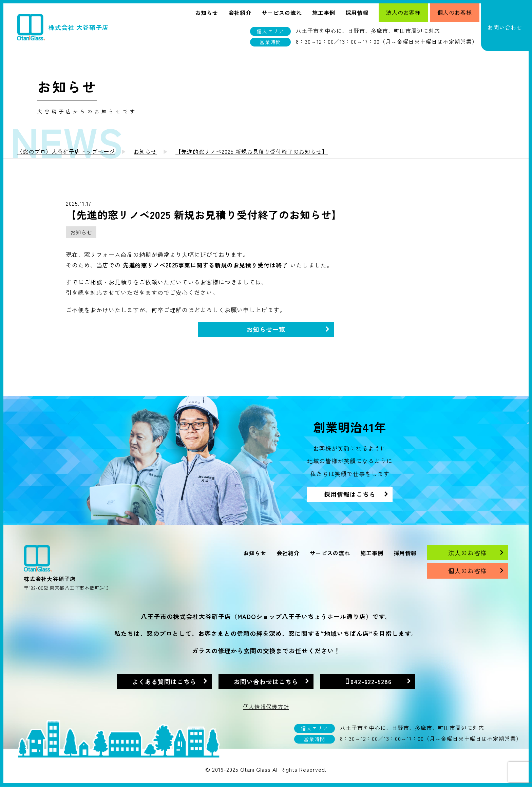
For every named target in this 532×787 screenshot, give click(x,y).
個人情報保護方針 (266, 707)
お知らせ (207, 13)
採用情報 (357, 13)
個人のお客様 (455, 12)
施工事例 (324, 13)
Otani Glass (255, 769)
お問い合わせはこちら (266, 681)
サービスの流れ (282, 13)
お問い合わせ (505, 27)
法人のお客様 (403, 12)
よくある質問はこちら (164, 681)
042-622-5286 (371, 681)
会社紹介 (240, 13)
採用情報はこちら (350, 494)
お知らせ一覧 (266, 329)
